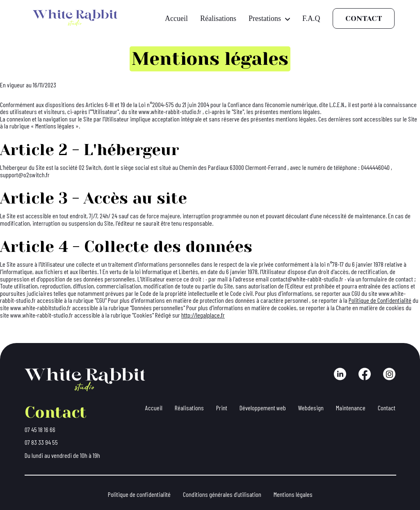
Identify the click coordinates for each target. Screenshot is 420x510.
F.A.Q (311, 18)
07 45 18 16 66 (40, 430)
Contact (364, 18)
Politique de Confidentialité (380, 300)
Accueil (176, 18)
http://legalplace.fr (203, 315)
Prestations (269, 18)
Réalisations (218, 18)
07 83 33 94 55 (41, 442)
